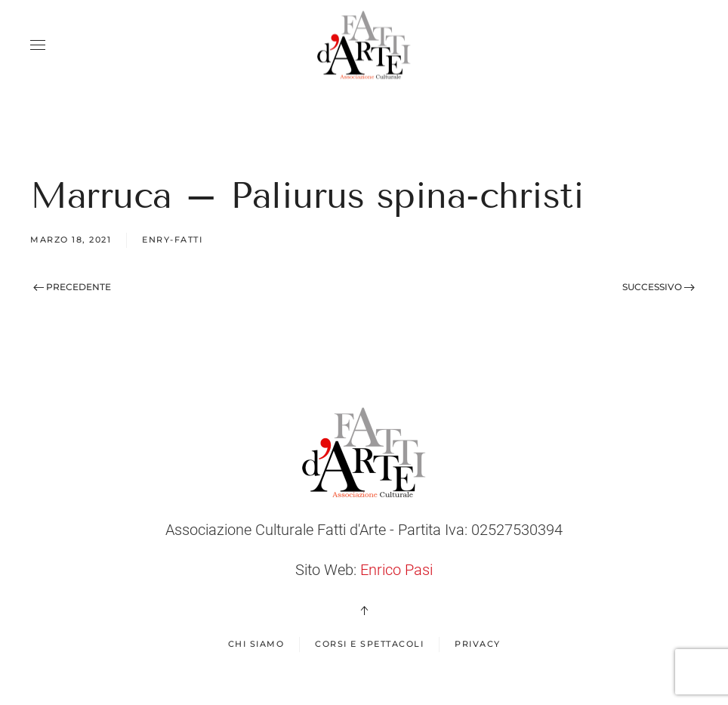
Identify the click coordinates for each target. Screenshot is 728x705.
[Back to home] (364, 46)
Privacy (478, 644)
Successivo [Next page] (659, 287)
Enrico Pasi (396, 570)
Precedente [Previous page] (72, 287)
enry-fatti (172, 240)
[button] (38, 45)
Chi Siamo (256, 644)
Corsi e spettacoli (369, 644)
